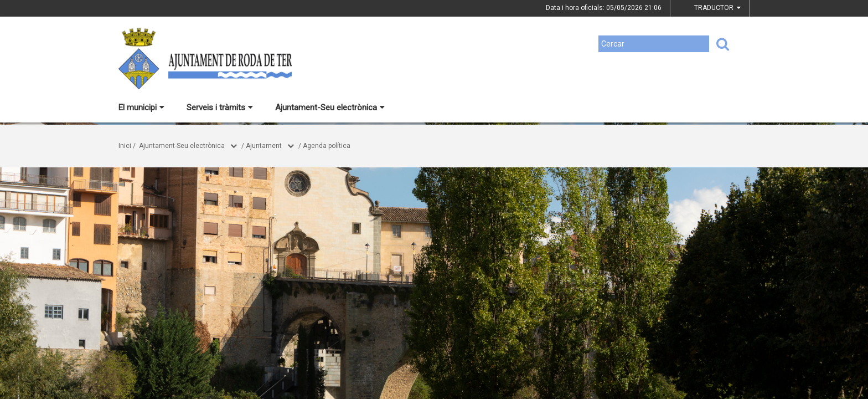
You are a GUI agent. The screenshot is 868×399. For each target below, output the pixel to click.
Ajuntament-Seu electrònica (330, 108)
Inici (125, 146)
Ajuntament (264, 146)
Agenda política (327, 146)
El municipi (141, 108)
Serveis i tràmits (220, 108)
